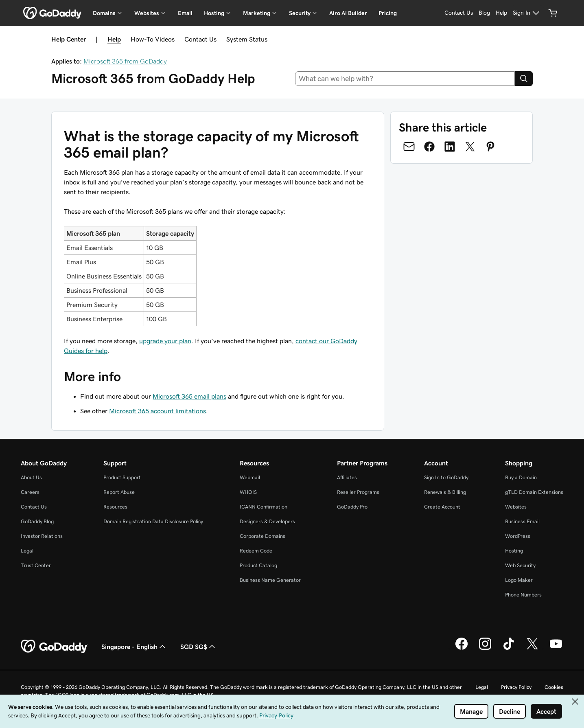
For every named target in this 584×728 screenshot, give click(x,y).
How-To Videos (153, 39)
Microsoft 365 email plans (189, 396)
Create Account (442, 507)
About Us (31, 477)
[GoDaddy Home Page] (55, 647)
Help (114, 39)
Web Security (520, 565)
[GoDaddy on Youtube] (556, 649)
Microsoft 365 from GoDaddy (125, 61)
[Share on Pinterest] (490, 147)
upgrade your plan (165, 341)
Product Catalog (258, 565)
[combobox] (405, 79)
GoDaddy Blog (37, 521)
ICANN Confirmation (264, 507)
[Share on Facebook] (429, 147)
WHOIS (248, 492)
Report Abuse (119, 492)
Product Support (122, 477)
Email (185, 13)
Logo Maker (519, 580)
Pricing (388, 13)
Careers (30, 492)
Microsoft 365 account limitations (157, 411)
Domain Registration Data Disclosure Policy (153, 521)
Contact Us (200, 39)
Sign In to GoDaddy (446, 477)
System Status (247, 39)
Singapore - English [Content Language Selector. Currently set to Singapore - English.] (134, 647)
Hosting (514, 551)
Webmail (250, 477)
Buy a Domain (521, 477)
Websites (516, 507)
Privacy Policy (516, 687)
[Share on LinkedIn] (450, 147)
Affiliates (347, 477)
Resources (115, 507)
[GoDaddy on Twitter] (532, 649)
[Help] (501, 13)
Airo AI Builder (348, 13)
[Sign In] (527, 13)
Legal (27, 551)
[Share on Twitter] (470, 147)
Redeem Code (256, 551)
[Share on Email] (409, 147)
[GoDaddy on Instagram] (485, 649)
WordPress (518, 536)
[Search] (524, 79)
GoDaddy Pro (352, 507)
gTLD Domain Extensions (534, 492)
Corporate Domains (262, 536)
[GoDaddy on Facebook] (462, 649)
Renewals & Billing (445, 492)
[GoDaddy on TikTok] (509, 649)
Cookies (554, 687)
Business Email (522, 521)
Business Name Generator (270, 580)
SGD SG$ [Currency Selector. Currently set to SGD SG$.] (199, 647)
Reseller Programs (358, 492)
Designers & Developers (267, 521)
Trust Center (36, 565)
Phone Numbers (523, 595)
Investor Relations (42, 536)
